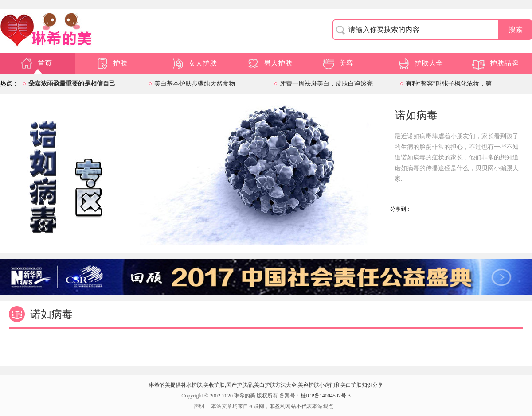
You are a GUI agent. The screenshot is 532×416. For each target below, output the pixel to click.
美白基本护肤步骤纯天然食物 (195, 84)
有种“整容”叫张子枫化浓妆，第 (449, 84)
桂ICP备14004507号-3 (326, 396)
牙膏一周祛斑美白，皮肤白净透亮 (326, 84)
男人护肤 (269, 63)
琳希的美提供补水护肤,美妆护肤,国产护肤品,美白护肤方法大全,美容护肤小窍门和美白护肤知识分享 (266, 385)
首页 (36, 63)
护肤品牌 (495, 63)
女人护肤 (194, 63)
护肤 (111, 63)
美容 (337, 63)
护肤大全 (420, 63)
